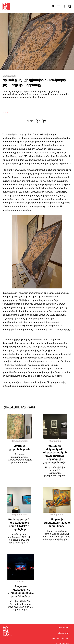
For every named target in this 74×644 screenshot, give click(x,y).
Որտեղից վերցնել (61, 638)
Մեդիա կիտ (63, 633)
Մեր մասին (64, 628)
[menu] (59, 6)
